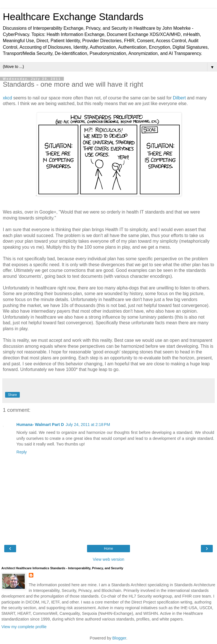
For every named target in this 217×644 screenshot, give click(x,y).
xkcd (8, 98)
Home (108, 549)
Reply (22, 452)
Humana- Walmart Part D (40, 425)
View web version (108, 559)
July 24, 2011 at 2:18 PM (88, 425)
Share (12, 395)
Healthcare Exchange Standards (73, 17)
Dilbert (180, 98)
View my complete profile (24, 627)
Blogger (119, 638)
